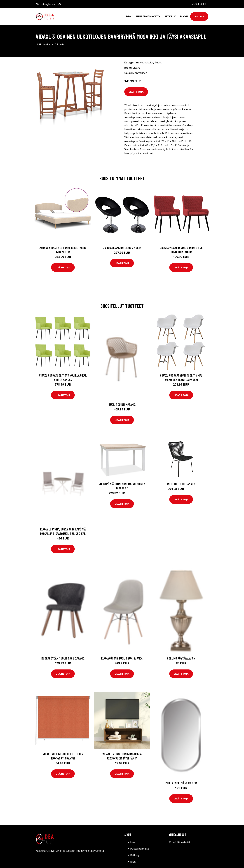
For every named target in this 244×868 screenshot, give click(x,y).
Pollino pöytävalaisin (181, 658)
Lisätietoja (136, 92)
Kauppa (199, 16)
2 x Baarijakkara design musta (122, 248)
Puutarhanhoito (148, 16)
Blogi (184, 16)
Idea (128, 16)
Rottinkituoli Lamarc (181, 484)
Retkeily (170, 16)
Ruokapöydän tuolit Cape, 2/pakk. (63, 658)
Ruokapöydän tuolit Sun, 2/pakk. (122, 658)
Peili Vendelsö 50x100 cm (181, 783)
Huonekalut (46, 44)
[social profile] (60, 4)
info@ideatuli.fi (198, 4)
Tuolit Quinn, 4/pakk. (122, 404)
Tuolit (60, 44)
